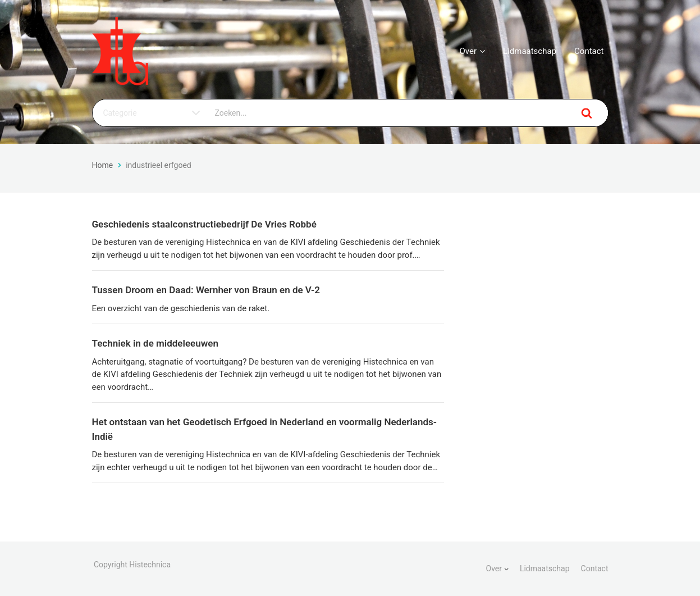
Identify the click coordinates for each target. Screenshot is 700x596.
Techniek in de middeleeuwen (155, 343)
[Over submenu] (506, 568)
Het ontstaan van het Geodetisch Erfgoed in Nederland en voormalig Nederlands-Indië (264, 429)
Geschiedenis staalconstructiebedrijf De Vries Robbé (204, 224)
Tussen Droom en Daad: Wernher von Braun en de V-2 (206, 290)
